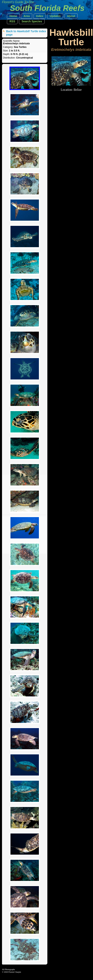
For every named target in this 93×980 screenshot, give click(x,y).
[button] (13, 16)
